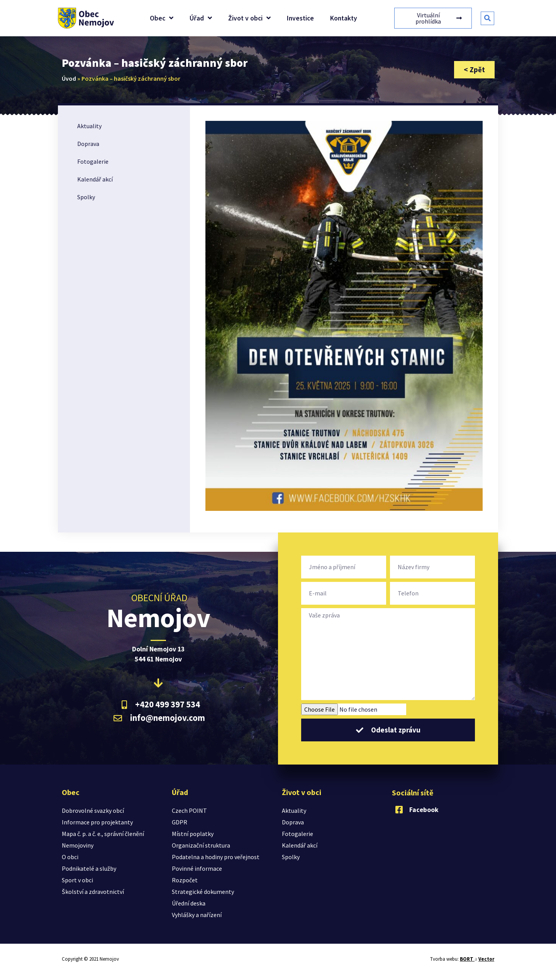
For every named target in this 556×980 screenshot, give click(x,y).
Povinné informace (197, 868)
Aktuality (89, 126)
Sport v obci (77, 880)
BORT (467, 959)
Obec (162, 18)
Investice (300, 18)
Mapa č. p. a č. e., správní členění (103, 834)
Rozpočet (185, 880)
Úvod (69, 78)
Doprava (88, 144)
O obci (70, 857)
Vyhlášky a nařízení (197, 915)
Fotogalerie (93, 161)
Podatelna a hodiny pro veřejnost (216, 857)
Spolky (86, 197)
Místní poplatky (193, 834)
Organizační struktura (201, 845)
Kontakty (344, 18)
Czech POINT (189, 810)
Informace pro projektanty (97, 822)
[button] (487, 18)
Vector (486, 959)
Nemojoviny (78, 845)
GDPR (180, 822)
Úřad (201, 18)
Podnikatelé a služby (89, 868)
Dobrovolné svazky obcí (93, 810)
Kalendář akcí (95, 179)
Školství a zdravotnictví (93, 892)
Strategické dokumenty (203, 892)
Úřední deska (189, 903)
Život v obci (249, 18)
